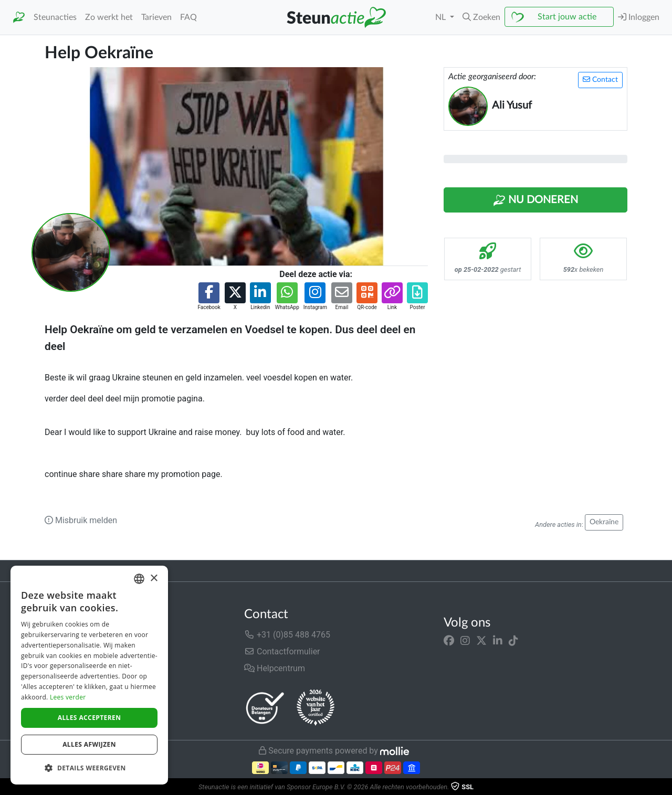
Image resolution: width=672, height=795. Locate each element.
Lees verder (68, 697)
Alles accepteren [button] (90, 718)
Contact (600, 79)
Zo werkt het (109, 17)
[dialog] (89, 675)
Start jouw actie (567, 17)
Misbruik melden (81, 520)
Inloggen (639, 17)
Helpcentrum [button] (275, 668)
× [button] (154, 579)
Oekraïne (604, 522)
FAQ (188, 17)
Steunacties (55, 17)
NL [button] (442, 17)
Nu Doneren (535, 200)
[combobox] (139, 579)
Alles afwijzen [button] (89, 744)
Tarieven (156, 17)
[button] (481, 17)
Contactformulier (282, 651)
